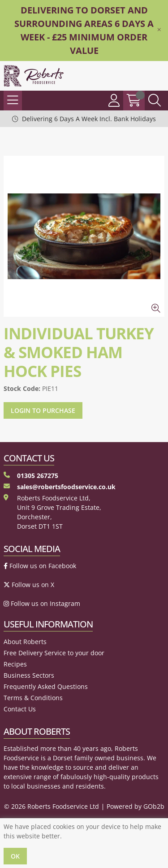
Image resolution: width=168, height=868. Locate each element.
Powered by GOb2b (136, 806)
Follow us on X (29, 585)
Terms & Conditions (33, 698)
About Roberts (25, 642)
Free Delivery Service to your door (54, 653)
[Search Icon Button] (155, 101)
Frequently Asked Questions (46, 686)
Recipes (15, 664)
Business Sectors (29, 675)
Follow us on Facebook (40, 566)
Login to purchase (43, 410)
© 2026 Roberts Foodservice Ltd (52, 806)
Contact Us (20, 709)
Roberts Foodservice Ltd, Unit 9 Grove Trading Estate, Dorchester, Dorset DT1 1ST (52, 512)
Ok (15, 856)
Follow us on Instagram (42, 603)
